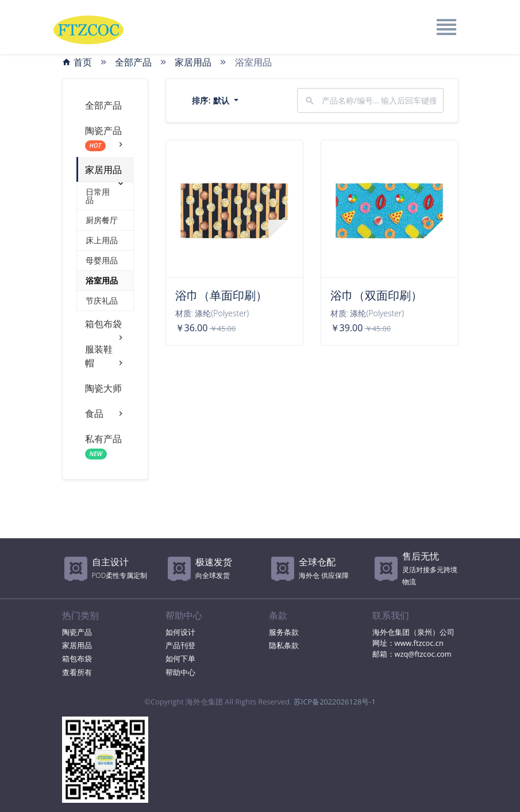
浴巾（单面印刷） (221, 295)
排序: (212, 100)
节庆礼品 (102, 300)
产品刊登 (180, 645)
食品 (105, 413)
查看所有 (77, 672)
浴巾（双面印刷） (376, 295)
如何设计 (180, 632)
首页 (77, 62)
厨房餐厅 (102, 220)
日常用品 (98, 196)
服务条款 (284, 632)
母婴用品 (102, 260)
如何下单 (180, 658)
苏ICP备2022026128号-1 (335, 702)
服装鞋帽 (105, 356)
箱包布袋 (105, 327)
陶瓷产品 (105, 138)
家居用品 (193, 62)
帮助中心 (180, 672)
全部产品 (133, 62)
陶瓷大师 (103, 388)
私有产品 (103, 446)
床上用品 (102, 240)
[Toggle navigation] (446, 27)
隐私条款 (284, 645)
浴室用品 (102, 280)
